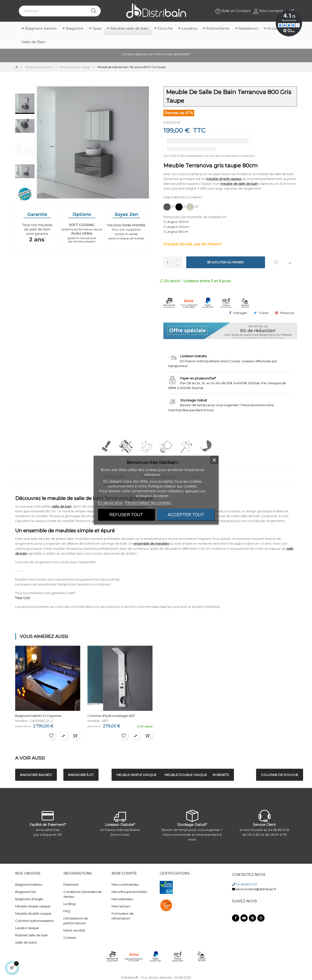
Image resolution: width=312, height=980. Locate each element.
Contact (70, 938)
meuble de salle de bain (239, 184)
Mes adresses (122, 899)
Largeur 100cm (177, 227)
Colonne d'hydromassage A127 (111, 716)
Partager (240, 313)
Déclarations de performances (76, 921)
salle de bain (62, 506)
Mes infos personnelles (129, 892)
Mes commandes (125, 884)
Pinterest (287, 313)
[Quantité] (173, 262)
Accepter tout (186, 514)
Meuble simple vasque (33, 906)
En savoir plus (110, 502)
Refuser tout (126, 514)
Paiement (71, 884)
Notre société (74, 930)
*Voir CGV (23, 598)
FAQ (67, 911)
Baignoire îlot (26, 892)
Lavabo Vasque (27, 928)
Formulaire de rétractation (123, 916)
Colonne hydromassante (34, 921)
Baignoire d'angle (29, 899)
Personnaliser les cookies (148, 502)
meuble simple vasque (224, 179)
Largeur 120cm (177, 222)
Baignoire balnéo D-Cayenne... (39, 716)
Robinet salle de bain (32, 935)
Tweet (264, 313)
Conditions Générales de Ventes (83, 894)
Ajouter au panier (226, 262)
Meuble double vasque (33, 913)
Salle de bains (26, 942)
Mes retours (121, 906)
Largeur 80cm (177, 232)
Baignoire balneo (29, 884)
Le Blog (69, 904)
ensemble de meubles (151, 543)
